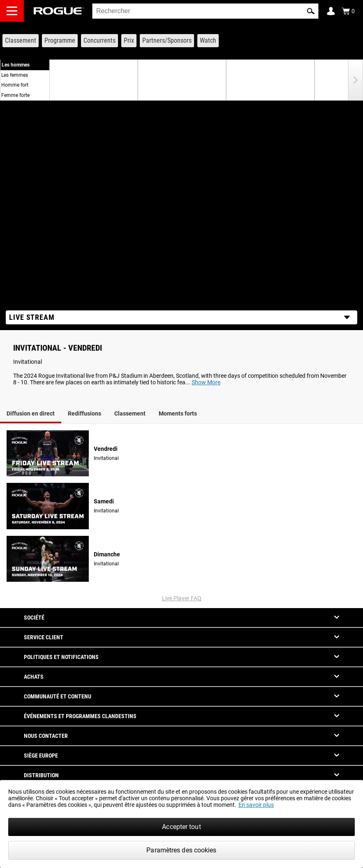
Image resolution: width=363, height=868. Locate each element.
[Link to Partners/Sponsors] (167, 41)
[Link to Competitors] (99, 41)
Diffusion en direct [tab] (31, 413)
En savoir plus (256, 805)
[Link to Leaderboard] (21, 41)
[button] (311, 11)
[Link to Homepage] (59, 11)
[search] (205, 11)
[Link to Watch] (208, 41)
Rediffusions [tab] (84, 413)
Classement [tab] (130, 413)
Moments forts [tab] (178, 413)
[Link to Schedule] (60, 41)
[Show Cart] (348, 11)
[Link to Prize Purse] (129, 41)
